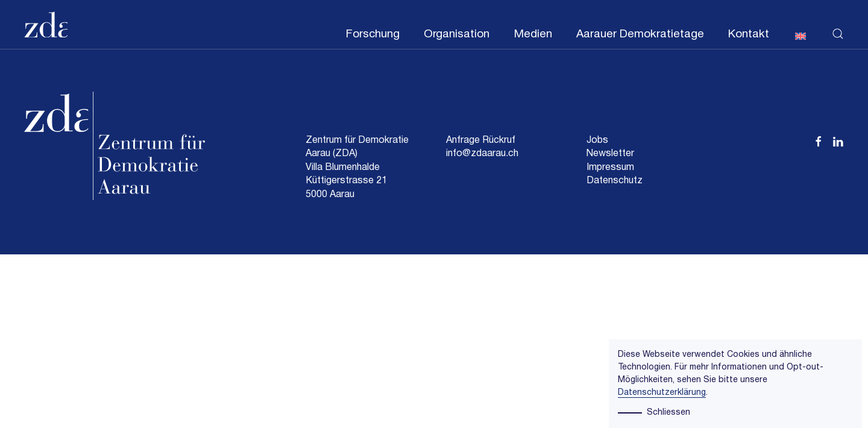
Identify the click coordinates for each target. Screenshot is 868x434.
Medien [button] (533, 34)
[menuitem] (800, 35)
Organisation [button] (457, 34)
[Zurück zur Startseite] (46, 25)
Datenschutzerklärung (662, 393)
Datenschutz (615, 181)
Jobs (597, 140)
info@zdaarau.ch (482, 154)
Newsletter (610, 154)
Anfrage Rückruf (481, 140)
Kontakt (749, 34)
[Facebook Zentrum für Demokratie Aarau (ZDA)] (819, 140)
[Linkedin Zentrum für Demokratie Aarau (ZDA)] (838, 140)
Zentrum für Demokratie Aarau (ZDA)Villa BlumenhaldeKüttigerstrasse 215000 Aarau (357, 168)
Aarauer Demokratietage (640, 34)
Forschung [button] (373, 34)
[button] (838, 25)
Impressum (610, 168)
